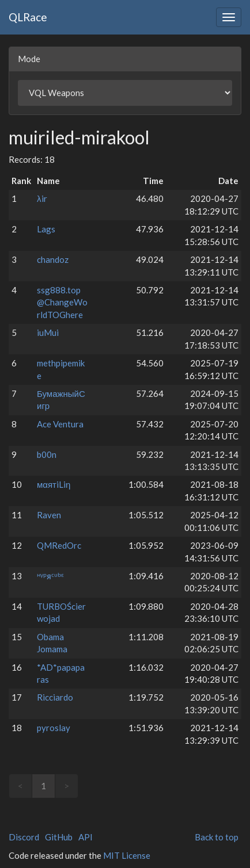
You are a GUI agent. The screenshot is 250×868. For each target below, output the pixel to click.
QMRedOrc (59, 545)
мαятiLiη (54, 484)
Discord (24, 837)
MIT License (127, 855)
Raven (49, 515)
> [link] (67, 786)
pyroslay (54, 728)
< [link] (20, 786)
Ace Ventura (60, 424)
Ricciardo (55, 697)
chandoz (53, 259)
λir (42, 198)
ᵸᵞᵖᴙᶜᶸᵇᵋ (50, 576)
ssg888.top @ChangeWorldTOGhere (62, 302)
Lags (46, 229)
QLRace (28, 17)
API (86, 837)
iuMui (48, 332)
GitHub (59, 837)
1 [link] (43, 786)
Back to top (217, 837)
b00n (47, 454)
